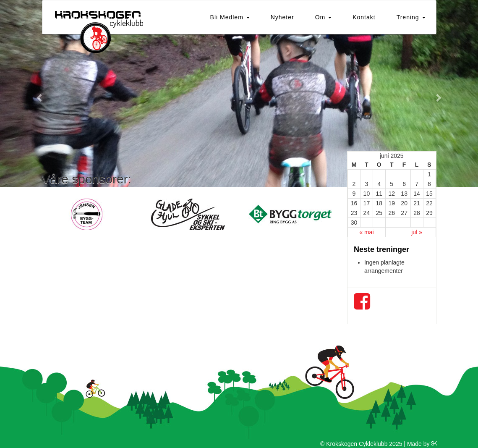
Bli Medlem (230, 17)
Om (323, 17)
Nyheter (282, 17)
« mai (366, 232)
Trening (411, 17)
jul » (417, 232)
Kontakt (364, 17)
